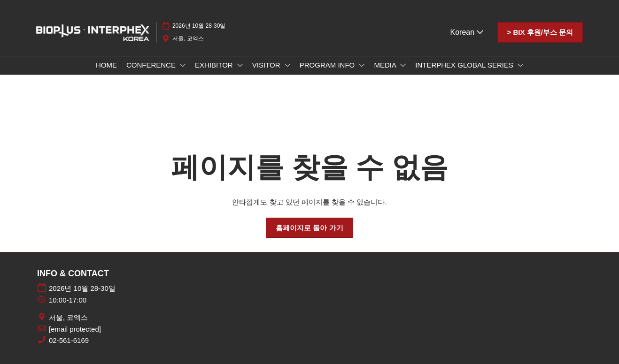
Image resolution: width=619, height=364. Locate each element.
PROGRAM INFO (328, 65)
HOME (106, 65)
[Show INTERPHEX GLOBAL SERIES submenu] (520, 65)
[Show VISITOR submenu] (287, 65)
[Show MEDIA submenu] (403, 65)
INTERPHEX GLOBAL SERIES (465, 65)
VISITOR (267, 65)
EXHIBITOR (215, 65)
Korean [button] (467, 32)
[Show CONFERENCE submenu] (183, 65)
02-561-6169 (69, 340)
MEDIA (386, 65)
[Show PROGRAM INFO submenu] (362, 65)
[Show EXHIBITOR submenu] (240, 65)
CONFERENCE (152, 65)
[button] (540, 32)
